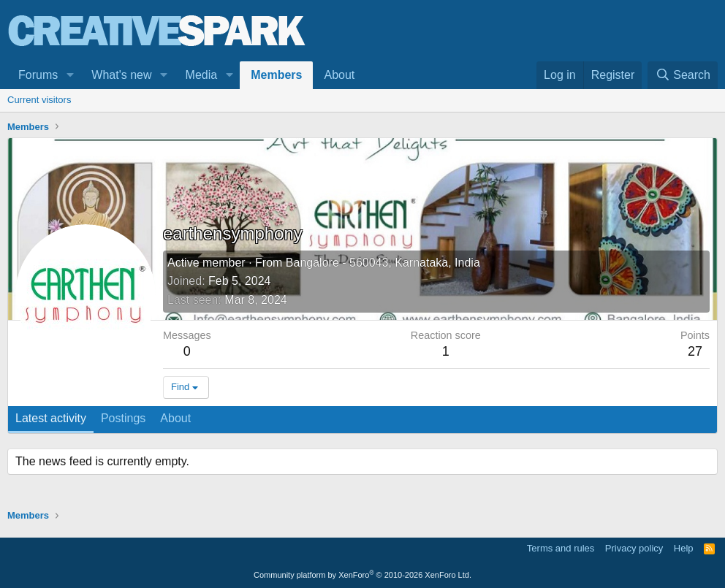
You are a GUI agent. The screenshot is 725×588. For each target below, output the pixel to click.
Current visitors (39, 100)
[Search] (683, 75)
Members (276, 75)
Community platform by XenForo (362, 575)
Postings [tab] (123, 418)
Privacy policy (634, 548)
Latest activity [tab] (51, 418)
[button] (70, 75)
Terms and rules (561, 548)
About (339, 75)
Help (684, 548)
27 (695, 351)
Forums (38, 75)
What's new (121, 75)
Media (202, 75)
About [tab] (175, 418)
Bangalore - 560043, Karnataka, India (383, 263)
